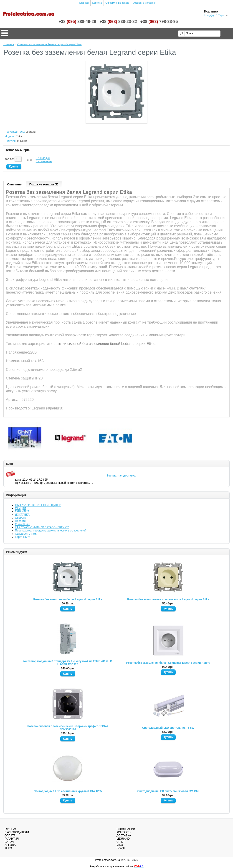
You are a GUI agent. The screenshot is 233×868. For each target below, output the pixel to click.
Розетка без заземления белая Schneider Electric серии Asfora (168, 663)
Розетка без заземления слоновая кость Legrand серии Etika (168, 599)
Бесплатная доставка (121, 476)
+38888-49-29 (77, 22)
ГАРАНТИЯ (22, 511)
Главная (84, 3)
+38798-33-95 (159, 22)
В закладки (43, 158)
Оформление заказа (117, 3)
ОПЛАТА (20, 518)
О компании (23, 524)
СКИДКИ (20, 508)
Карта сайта (23, 537)
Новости (20, 521)
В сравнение (44, 161)
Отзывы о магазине (144, 3)
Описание (14, 184)
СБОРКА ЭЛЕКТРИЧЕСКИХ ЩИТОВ (38, 505)
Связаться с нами (26, 534)
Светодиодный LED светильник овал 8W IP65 (168, 791)
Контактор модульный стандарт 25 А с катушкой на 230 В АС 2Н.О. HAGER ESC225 (68, 663)
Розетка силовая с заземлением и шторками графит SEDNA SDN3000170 (68, 728)
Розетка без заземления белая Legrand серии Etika (68, 599)
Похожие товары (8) (44, 184)
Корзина (97, 3)
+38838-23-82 (118, 22)
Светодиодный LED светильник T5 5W (168, 728)
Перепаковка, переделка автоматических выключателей (51, 531)
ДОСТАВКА (22, 515)
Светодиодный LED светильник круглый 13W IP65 (68, 791)
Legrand (30, 132)
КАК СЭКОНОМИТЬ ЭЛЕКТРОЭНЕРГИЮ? (42, 527)
